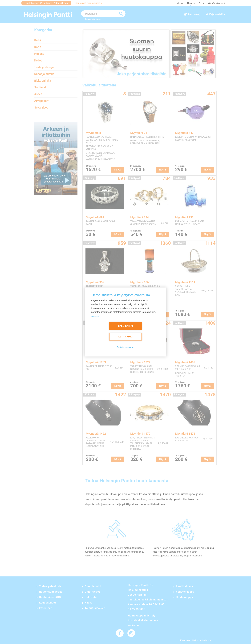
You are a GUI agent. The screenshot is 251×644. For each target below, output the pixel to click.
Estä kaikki (125, 337)
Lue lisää (95, 317)
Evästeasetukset (126, 347)
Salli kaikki (125, 326)
